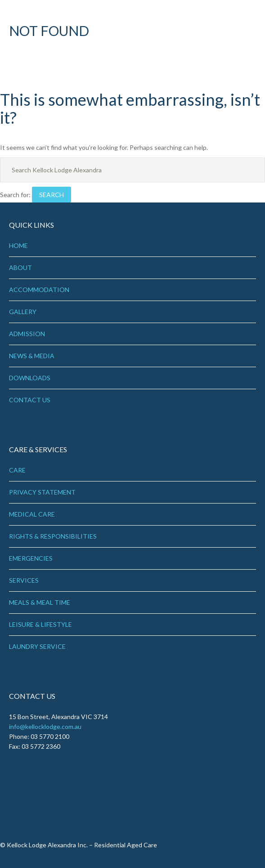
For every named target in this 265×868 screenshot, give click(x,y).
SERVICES (24, 580)
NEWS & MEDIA (32, 356)
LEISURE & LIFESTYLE (40, 624)
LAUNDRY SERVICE (37, 646)
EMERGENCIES (31, 558)
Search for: (15, 195)
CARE (17, 470)
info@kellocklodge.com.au (45, 726)
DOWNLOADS (30, 378)
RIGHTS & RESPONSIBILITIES (53, 536)
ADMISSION (27, 334)
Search (52, 195)
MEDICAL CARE (32, 514)
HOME (18, 245)
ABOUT (20, 268)
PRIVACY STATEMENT (42, 492)
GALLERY (23, 312)
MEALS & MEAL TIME (40, 602)
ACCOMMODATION (39, 290)
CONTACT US (30, 400)
